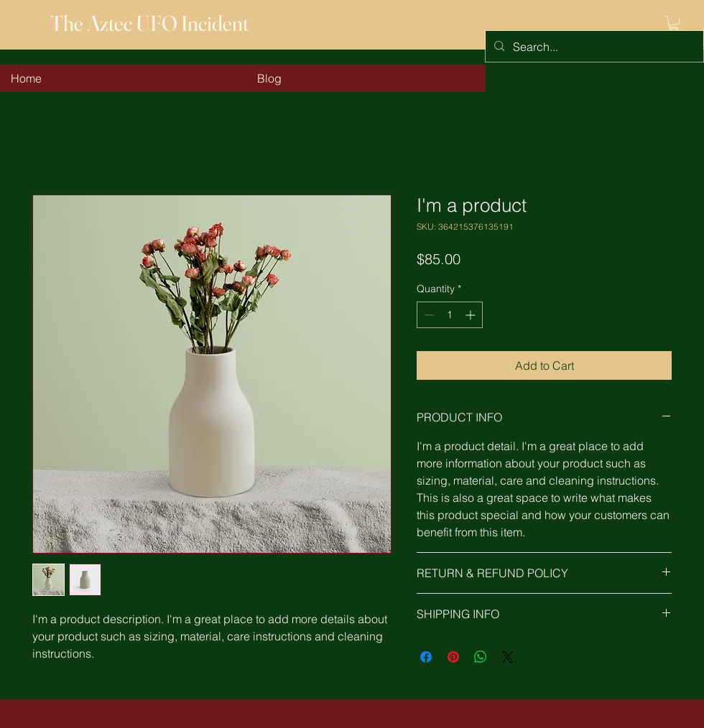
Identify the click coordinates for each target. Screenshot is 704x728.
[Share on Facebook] (426, 657)
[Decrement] (428, 315)
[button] (674, 23)
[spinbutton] (450, 315)
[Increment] (472, 315)
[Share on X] (508, 657)
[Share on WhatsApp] (481, 657)
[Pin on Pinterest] (453, 657)
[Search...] (593, 46)
